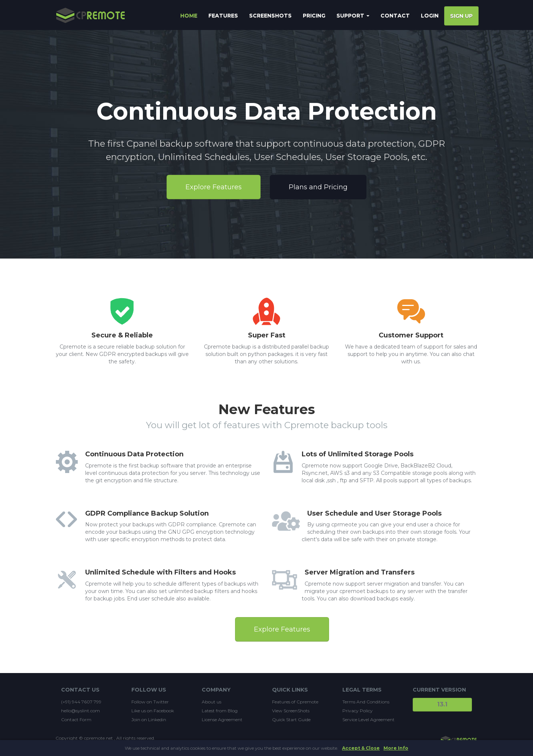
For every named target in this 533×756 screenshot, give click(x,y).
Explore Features (214, 187)
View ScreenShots (291, 711)
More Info (396, 748)
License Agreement (222, 720)
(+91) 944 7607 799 (81, 702)
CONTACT (395, 16)
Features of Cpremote (295, 702)
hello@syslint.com (81, 711)
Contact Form (76, 720)
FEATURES (223, 16)
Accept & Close (361, 748)
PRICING (314, 16)
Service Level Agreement (368, 720)
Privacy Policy (358, 711)
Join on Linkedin (149, 720)
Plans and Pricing (318, 187)
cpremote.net (98, 738)
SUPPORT (353, 16)
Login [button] (430, 16)
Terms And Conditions (366, 702)
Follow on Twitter (150, 702)
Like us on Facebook (153, 711)
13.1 (442, 704)
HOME (189, 16)
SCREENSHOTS (270, 16)
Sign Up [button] (461, 16)
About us (212, 702)
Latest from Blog (220, 711)
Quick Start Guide (291, 720)
